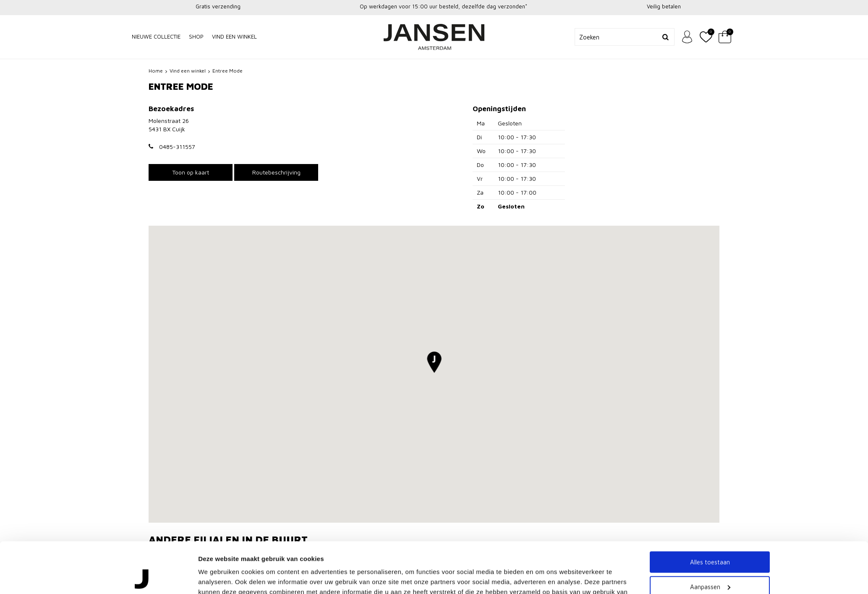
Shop (196, 36)
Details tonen (218, 520)
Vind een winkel (234, 36)
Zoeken (666, 37)
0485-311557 (177, 147)
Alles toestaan (710, 457)
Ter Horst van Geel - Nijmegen (392, 552)
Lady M (159, 552)
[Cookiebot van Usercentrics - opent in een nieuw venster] (142, 520)
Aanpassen (710, 481)
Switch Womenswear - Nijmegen (590, 552)
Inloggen (687, 37)
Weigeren (710, 506)
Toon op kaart (191, 172)
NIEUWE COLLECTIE (156, 36)
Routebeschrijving (276, 172)
